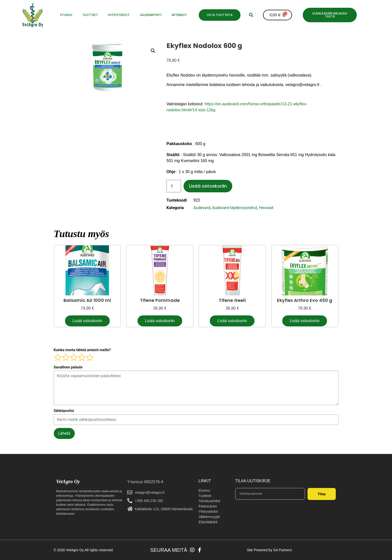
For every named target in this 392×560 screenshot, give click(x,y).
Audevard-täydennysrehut (235, 208)
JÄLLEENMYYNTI (150, 15)
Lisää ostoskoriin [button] (87, 321)
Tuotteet (90, 15)
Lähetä (64, 433)
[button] (251, 15)
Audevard (202, 208)
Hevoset (266, 208)
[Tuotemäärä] (174, 186)
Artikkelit (179, 15)
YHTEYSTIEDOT (119, 15)
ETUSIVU (66, 15)
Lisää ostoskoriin (208, 186)
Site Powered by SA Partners (269, 550)
